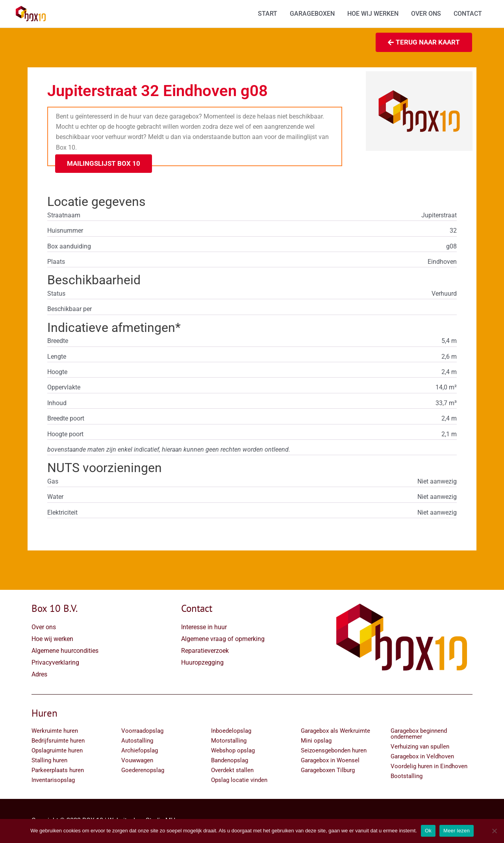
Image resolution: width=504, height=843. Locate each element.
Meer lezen (457, 831)
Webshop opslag (233, 751)
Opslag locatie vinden (239, 781)
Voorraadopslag (142, 732)
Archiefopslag (140, 751)
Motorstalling (229, 741)
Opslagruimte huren (57, 751)
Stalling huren (49, 761)
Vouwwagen (137, 761)
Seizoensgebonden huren (334, 751)
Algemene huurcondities (65, 651)
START (268, 14)
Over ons (44, 628)
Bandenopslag (230, 761)
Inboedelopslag (231, 732)
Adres (39, 675)
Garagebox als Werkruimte (335, 732)
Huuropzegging (202, 663)
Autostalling (137, 741)
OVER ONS (426, 14)
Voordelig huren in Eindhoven (429, 767)
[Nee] (494, 831)
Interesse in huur (204, 628)
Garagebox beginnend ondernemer (419, 735)
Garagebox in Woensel (330, 761)
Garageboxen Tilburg (328, 771)
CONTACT (468, 14)
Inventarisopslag (53, 781)
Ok (428, 831)
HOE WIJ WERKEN (373, 14)
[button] (104, 164)
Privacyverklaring (55, 663)
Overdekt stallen (232, 771)
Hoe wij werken (52, 640)
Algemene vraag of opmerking (223, 640)
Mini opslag (316, 741)
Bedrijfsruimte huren (58, 741)
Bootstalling (407, 777)
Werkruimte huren (55, 732)
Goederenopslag (143, 771)
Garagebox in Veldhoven (422, 757)
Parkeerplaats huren (58, 771)
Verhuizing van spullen (420, 747)
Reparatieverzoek (205, 651)
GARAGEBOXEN (312, 14)
